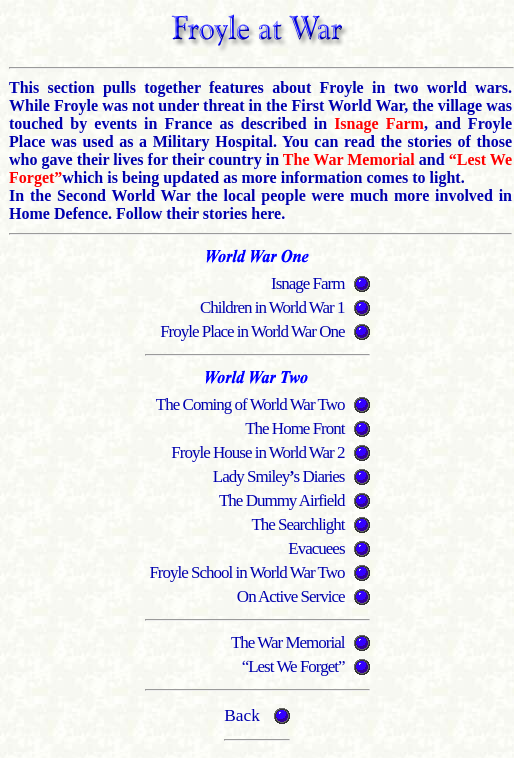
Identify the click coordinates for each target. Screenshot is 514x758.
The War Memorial (288, 642)
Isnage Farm (308, 283)
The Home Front (294, 428)
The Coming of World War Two (250, 404)
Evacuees (316, 548)
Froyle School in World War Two (246, 572)
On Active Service (291, 596)
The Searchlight (297, 524)
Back (242, 715)
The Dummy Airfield (282, 500)
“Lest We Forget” (293, 666)
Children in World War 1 (272, 307)
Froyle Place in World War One (252, 331)
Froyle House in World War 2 (257, 452)
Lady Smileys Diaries (279, 476)
